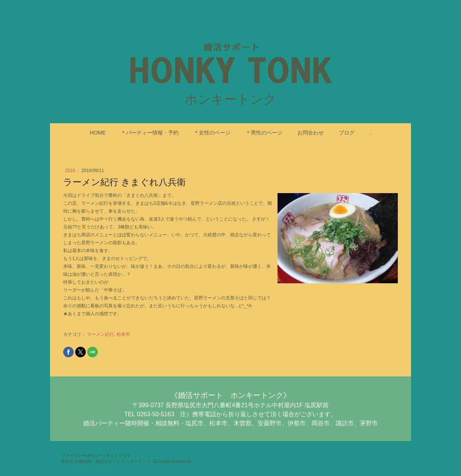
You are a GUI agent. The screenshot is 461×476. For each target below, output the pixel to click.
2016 (71, 171)
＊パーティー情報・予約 (150, 133)
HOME (98, 133)
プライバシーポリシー (82, 455)
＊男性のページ (264, 133)
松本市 (123, 334)
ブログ (347, 133)
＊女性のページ (212, 133)
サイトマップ (118, 455)
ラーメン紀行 (100, 334)
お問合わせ (311, 133)
